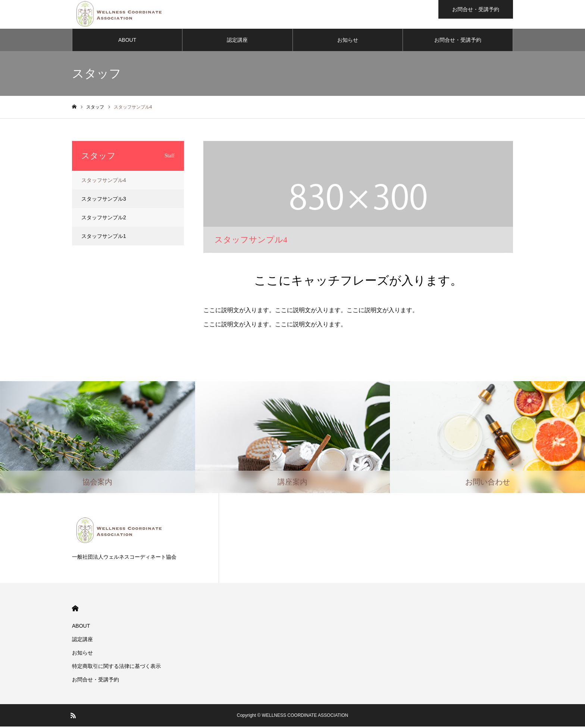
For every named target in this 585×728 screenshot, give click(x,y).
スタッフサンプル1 (104, 237)
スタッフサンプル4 (104, 181)
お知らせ (348, 41)
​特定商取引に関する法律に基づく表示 (116, 668)
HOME (75, 610)
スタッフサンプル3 (104, 200)
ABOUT (127, 41)
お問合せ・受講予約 (458, 41)
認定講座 (237, 41)
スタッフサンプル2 (104, 219)
